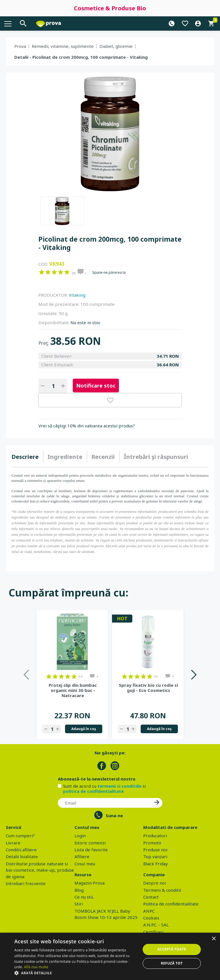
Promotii (152, 843)
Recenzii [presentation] (103, 457)
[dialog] (110, 956)
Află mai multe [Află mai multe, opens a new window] (36, 967)
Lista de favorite (91, 850)
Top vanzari (155, 856)
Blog (79, 890)
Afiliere (82, 856)
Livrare (13, 843)
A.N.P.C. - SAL (156, 925)
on (42, 272)
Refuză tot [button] (172, 963)
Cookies (151, 918)
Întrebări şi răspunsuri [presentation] (156, 457)
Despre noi (155, 883)
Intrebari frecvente (26, 883)
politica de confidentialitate (93, 791)
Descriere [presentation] (25, 457)
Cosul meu (85, 864)
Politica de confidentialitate (171, 904)
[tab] (27, 457)
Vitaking (77, 295)
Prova (20, 46)
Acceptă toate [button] (172, 949)
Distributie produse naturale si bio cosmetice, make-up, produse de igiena (40, 870)
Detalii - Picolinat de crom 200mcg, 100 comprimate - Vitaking (81, 57)
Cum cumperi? (20, 836)
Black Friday (156, 864)
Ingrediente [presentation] (65, 457)
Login (80, 836)
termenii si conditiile (119, 786)
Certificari (153, 932)
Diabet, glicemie (116, 46)
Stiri (79, 904)
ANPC (149, 911)
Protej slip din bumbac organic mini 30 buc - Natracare (73, 690)
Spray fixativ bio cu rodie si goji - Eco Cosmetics (148, 688)
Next (194, 675)
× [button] (214, 939)
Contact (151, 897)
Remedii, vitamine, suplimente (63, 46)
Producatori (155, 836)
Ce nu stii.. (85, 897)
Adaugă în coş (84, 729)
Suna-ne (114, 815)
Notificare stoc (96, 386)
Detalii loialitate (22, 856)
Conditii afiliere (21, 850)
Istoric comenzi (90, 843)
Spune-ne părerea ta (109, 273)
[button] (76, 973)
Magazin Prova (90, 883)
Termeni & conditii (162, 890)
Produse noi (155, 850)
